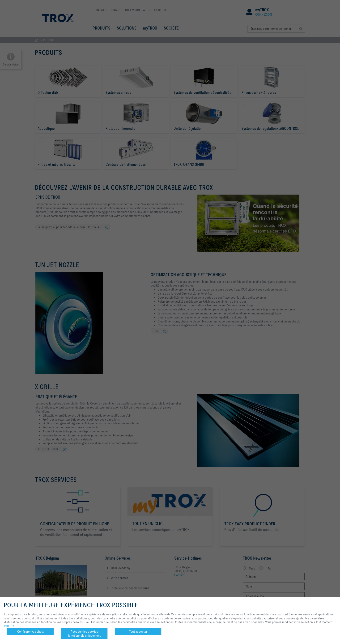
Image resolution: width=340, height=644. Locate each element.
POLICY (9, 626)
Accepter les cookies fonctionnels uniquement (84, 633)
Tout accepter (138, 631)
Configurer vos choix (30, 631)
